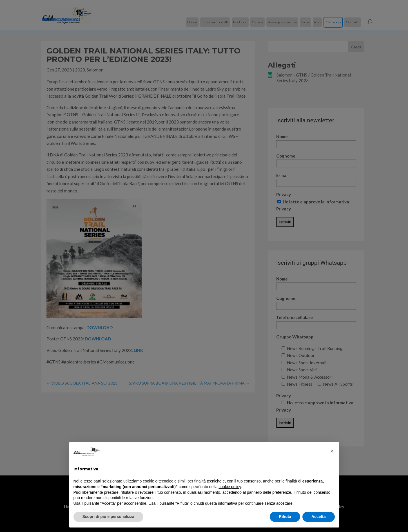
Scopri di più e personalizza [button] (108, 517)
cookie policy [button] (230, 487)
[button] (332, 451)
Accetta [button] (319, 517)
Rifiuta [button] (285, 517)
